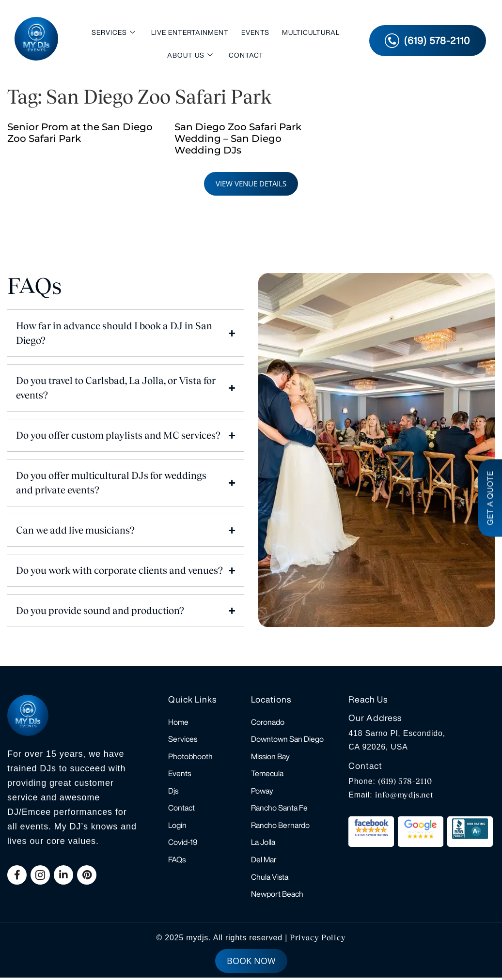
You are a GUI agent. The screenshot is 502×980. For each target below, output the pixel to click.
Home (178, 722)
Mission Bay (270, 757)
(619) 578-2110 (405, 781)
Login (177, 827)
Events (255, 32)
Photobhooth (190, 757)
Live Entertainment (190, 32)
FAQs (177, 861)
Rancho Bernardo (280, 827)
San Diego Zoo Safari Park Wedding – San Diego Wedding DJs (238, 138)
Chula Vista (270, 879)
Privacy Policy (318, 940)
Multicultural (311, 32)
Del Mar (264, 861)
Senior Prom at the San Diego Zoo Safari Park (80, 133)
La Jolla (263, 844)
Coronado (268, 722)
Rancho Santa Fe (279, 809)
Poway (262, 792)
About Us (190, 55)
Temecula (267, 774)
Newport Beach (277, 896)
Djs (173, 792)
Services (114, 33)
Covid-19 (183, 844)
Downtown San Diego (287, 739)
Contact (246, 55)
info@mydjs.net (404, 795)
